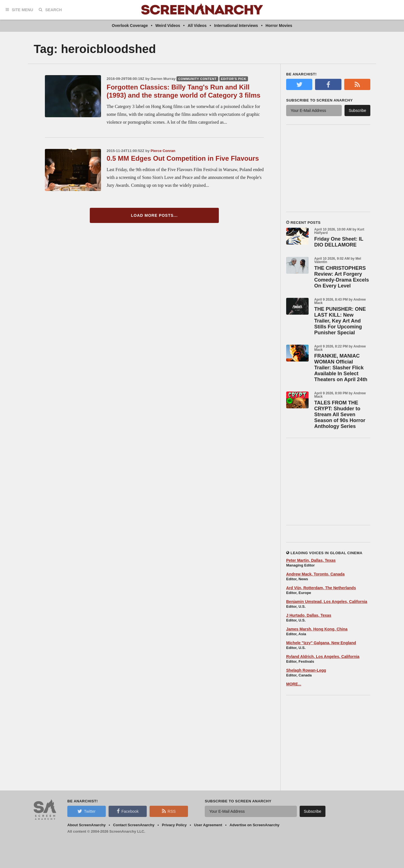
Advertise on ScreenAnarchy (254, 825)
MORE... (294, 684)
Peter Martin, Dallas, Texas (311, 560)
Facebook (128, 811)
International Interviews (236, 26)
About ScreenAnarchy (87, 825)
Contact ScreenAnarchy (134, 825)
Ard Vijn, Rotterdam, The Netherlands (321, 588)
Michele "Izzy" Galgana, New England (321, 643)
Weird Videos (168, 26)
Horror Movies (279, 26)
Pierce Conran (163, 151)
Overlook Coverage (130, 26)
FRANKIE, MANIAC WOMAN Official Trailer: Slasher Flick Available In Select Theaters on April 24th (341, 368)
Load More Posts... (154, 215)
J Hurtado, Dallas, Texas (309, 615)
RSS (169, 811)
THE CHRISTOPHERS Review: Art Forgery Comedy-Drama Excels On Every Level (342, 277)
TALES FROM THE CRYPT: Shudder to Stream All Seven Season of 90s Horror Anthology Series (340, 415)
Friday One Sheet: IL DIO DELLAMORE (339, 242)
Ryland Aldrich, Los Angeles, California (323, 657)
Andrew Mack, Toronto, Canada (315, 574)
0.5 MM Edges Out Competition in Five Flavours (183, 158)
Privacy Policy (174, 825)
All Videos (197, 26)
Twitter (86, 811)
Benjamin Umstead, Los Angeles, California (327, 602)
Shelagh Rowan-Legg (306, 670)
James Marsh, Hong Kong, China (317, 629)
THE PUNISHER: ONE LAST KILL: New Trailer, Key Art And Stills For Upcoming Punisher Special (340, 321)
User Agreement (208, 825)
